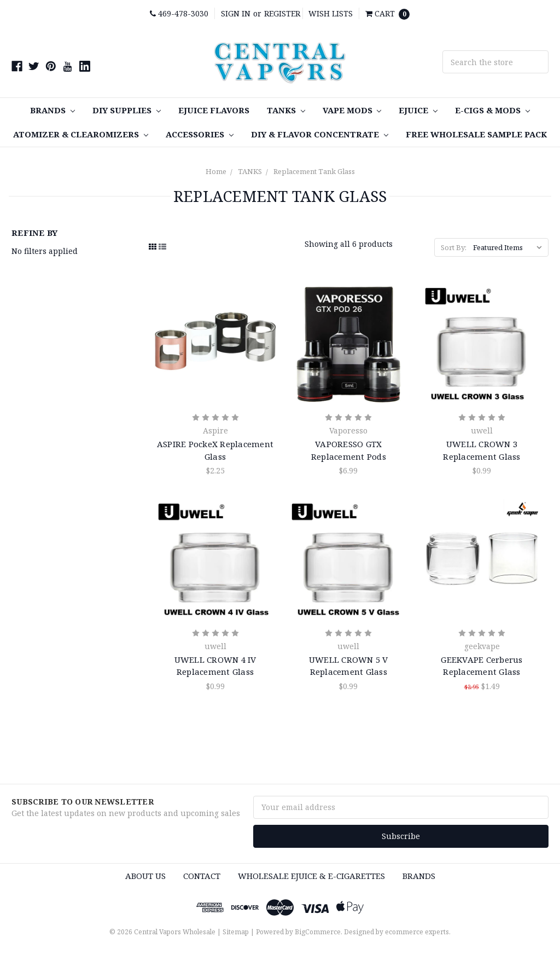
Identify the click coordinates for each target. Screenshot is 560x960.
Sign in (236, 13)
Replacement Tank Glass (314, 171)
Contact (202, 876)
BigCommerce (318, 932)
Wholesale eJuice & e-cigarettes (311, 876)
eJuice (418, 110)
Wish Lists (331, 13)
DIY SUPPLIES (127, 110)
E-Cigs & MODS (492, 110)
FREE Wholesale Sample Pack (476, 134)
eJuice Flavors (214, 110)
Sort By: (454, 247)
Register (282, 13)
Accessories (200, 134)
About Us (145, 876)
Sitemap (236, 932)
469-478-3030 (179, 13)
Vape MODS (352, 110)
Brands (52, 110)
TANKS (286, 110)
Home (216, 171)
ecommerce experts (417, 932)
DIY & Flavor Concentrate (320, 134)
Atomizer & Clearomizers (81, 134)
